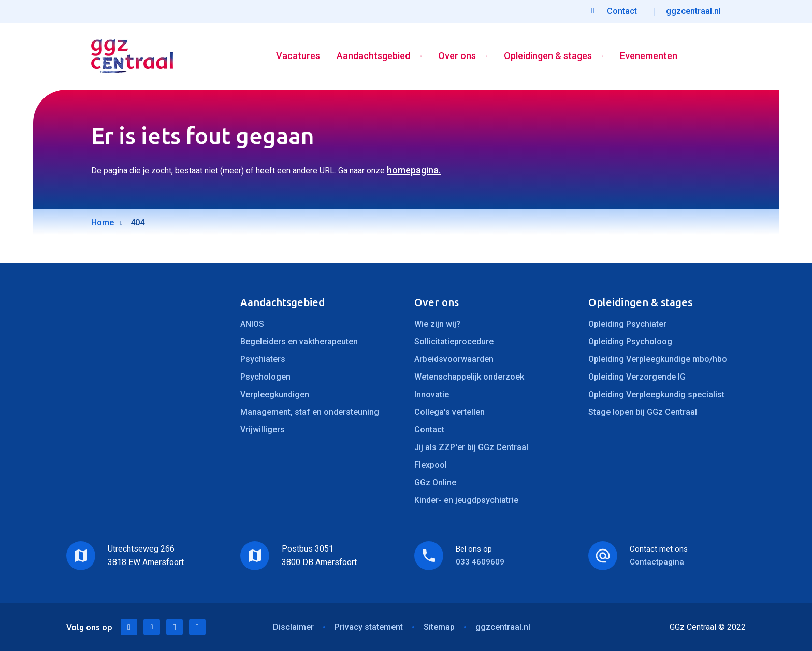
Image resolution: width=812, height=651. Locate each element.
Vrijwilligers (263, 430)
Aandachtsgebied (373, 56)
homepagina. (414, 170)
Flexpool (431, 465)
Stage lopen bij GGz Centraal (643, 412)
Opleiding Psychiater (627, 324)
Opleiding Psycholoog (630, 342)
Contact (429, 430)
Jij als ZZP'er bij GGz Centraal (471, 447)
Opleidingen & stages (548, 56)
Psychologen (265, 377)
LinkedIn (129, 627)
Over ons (457, 56)
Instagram (197, 627)
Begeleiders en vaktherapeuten (299, 342)
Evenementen (649, 56)
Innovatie (432, 394)
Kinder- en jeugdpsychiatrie (466, 500)
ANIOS (252, 324)
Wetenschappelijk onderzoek (469, 377)
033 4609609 (480, 562)
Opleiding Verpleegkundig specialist (656, 394)
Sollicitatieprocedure (454, 342)
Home (103, 222)
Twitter (152, 627)
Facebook (175, 627)
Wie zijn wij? (437, 324)
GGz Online (435, 482)
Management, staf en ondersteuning (310, 412)
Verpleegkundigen (275, 394)
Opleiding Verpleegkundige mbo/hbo (658, 359)
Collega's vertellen (450, 412)
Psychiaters (263, 359)
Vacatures (298, 56)
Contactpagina (657, 562)
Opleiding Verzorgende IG (637, 377)
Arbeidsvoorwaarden (454, 359)
